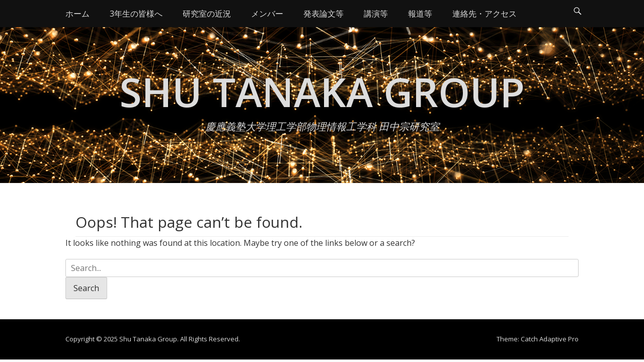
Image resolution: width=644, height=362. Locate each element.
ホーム (77, 14)
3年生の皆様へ (136, 14)
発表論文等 (324, 14)
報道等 (420, 14)
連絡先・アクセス (485, 14)
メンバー (267, 14)
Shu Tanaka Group (322, 91)
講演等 (376, 14)
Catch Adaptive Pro (550, 339)
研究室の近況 (207, 14)
